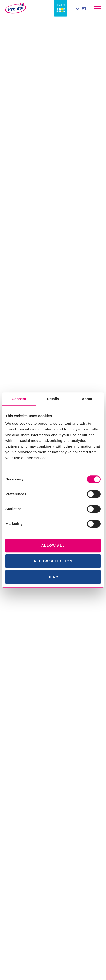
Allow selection (53, 561)
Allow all (53, 545)
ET (84, 9)
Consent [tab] (19, 399)
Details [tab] (53, 399)
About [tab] (87, 399)
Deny (53, 577)
